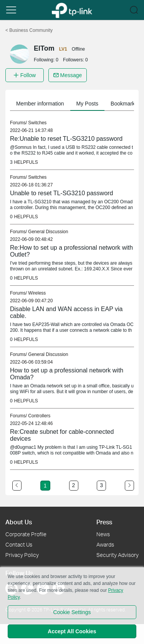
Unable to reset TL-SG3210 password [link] (61, 193)
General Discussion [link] (48, 232)
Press (104, 522)
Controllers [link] (39, 416)
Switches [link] (37, 123)
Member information (40, 104)
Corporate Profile (26, 534)
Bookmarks (124, 104)
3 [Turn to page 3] (101, 485)
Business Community (29, 30)
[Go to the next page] (129, 486)
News (103, 534)
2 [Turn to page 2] (74, 485)
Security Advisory (118, 555)
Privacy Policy (22, 555)
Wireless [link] (37, 293)
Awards (105, 544)
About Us (19, 522)
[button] (11, 10)
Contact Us (19, 544)
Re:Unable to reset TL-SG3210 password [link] (66, 139)
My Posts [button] (88, 104)
